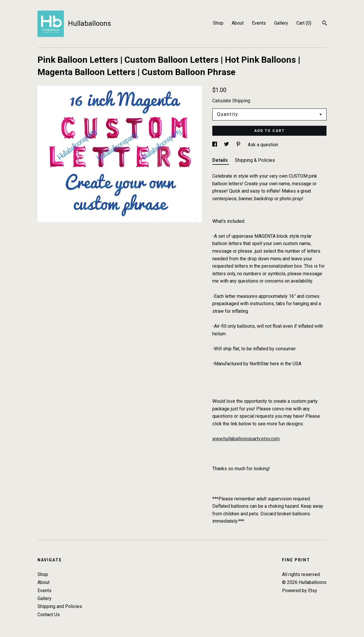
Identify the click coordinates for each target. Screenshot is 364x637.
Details (221, 160)
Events (259, 23)
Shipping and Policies (60, 606)
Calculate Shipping (231, 101)
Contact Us (49, 615)
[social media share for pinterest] (239, 145)
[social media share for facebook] (215, 145)
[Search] (325, 24)
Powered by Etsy (300, 591)
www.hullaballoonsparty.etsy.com (246, 439)
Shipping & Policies (255, 160)
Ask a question (263, 145)
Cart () (304, 23)
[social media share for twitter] (227, 145)
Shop (218, 23)
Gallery (281, 23)
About (238, 23)
